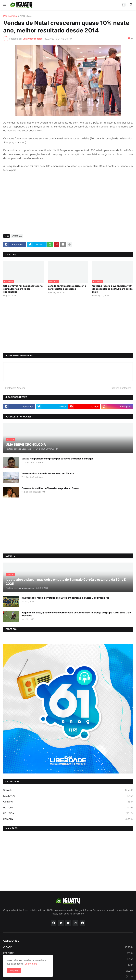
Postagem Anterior (15, 388)
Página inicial (10, 16)
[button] (5, 5)
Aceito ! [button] (14, 971)
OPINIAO (68, 802)
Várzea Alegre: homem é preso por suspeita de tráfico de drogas (57, 459)
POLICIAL (68, 808)
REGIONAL (68, 819)
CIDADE (68, 790)
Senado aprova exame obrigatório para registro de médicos (67, 287)
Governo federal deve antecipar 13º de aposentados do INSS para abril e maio (112, 289)
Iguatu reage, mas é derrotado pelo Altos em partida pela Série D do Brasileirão (65, 598)
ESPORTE (68, 953)
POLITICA (68, 813)
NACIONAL (26, 16)
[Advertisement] (68, 207)
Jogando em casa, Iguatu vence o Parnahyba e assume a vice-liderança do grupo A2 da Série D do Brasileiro (76, 614)
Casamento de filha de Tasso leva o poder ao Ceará (50, 488)
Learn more (31, 964)
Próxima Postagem (121, 388)
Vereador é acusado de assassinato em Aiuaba (48, 473)
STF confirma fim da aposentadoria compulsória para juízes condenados (23, 289)
